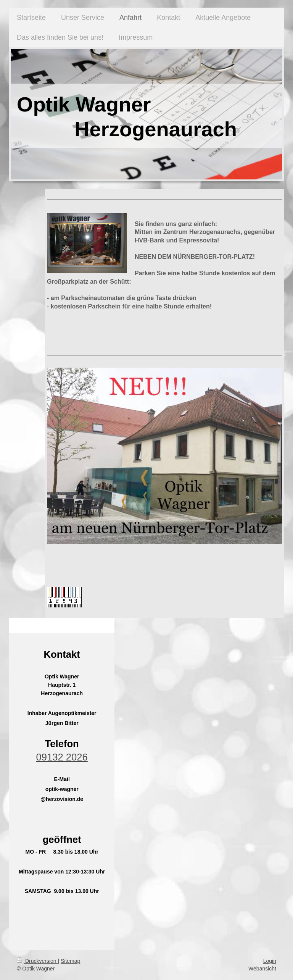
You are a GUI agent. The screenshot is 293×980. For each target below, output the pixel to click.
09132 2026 (62, 757)
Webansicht (262, 969)
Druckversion (37, 961)
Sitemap (70, 961)
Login (270, 961)
